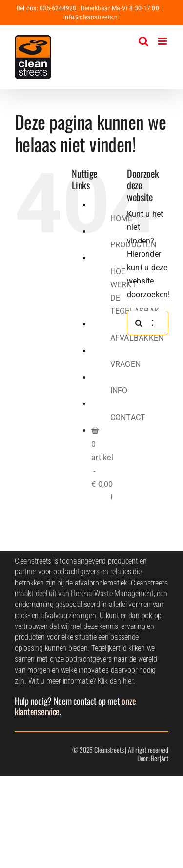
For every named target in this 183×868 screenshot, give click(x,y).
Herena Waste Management (112, 594)
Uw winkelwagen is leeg (112, 497)
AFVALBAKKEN (137, 338)
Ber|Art (160, 758)
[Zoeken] (139, 323)
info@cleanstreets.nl (91, 17)
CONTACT (128, 417)
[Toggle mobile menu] (163, 41)
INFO (119, 391)
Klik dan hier (115, 681)
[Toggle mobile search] (143, 41)
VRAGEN (125, 364)
